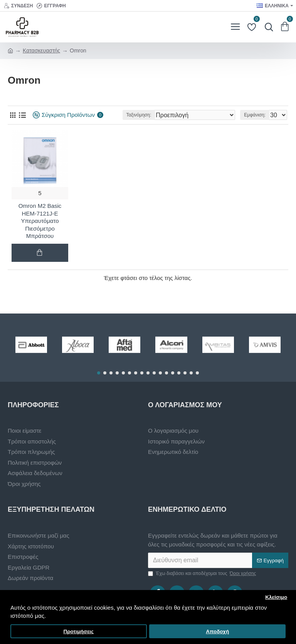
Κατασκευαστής (41, 51)
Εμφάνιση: (255, 115)
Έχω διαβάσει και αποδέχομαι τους (203, 573)
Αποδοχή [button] (217, 631)
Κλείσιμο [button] (276, 597)
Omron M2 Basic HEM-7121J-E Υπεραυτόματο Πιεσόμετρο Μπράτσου (40, 221)
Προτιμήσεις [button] (78, 631)
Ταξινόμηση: (139, 115)
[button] (99, 373)
